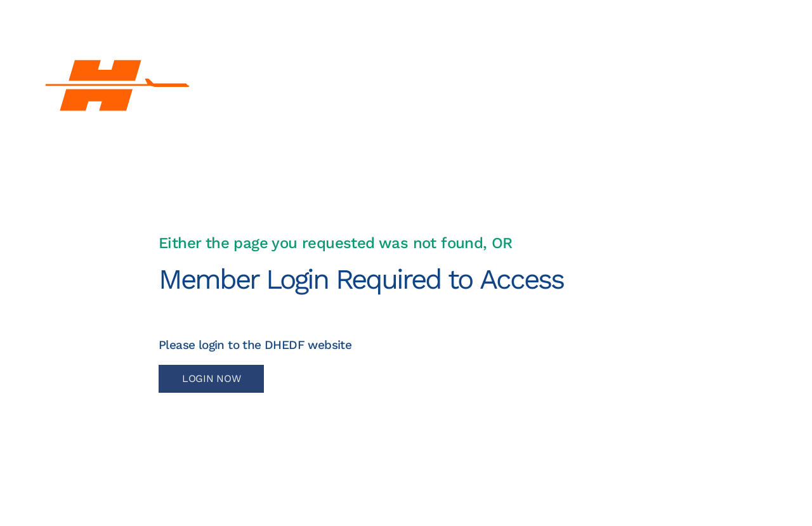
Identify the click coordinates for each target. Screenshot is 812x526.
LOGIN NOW (211, 378)
